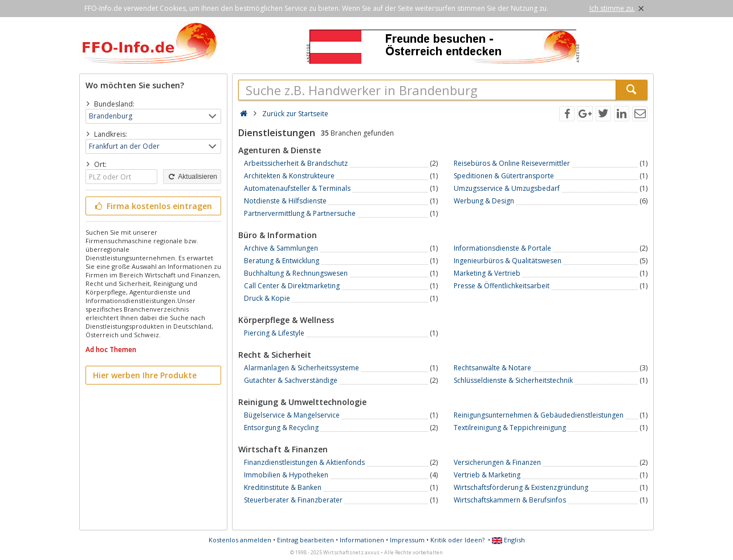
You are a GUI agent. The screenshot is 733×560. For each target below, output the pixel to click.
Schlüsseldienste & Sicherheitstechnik (513, 380)
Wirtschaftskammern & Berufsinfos (510, 500)
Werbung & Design (484, 201)
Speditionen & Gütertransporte (504, 176)
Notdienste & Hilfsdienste (285, 201)
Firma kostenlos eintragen (152, 206)
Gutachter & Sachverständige (291, 380)
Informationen (362, 540)
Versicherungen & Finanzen (497, 462)
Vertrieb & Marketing (487, 475)
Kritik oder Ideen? (457, 540)
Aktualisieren (192, 177)
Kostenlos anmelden (240, 540)
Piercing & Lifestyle (274, 333)
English (508, 540)
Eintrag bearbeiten (306, 540)
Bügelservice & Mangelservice (292, 415)
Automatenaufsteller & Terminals (297, 188)
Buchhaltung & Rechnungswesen (296, 273)
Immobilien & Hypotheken (286, 475)
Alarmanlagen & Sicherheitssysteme (302, 368)
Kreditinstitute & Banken (283, 487)
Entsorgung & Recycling (281, 428)
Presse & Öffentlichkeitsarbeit (502, 286)
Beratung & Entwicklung (282, 261)
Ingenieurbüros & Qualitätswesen (508, 261)
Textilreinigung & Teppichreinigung (510, 428)
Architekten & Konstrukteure (289, 176)
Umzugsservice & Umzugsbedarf (507, 188)
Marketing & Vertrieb (487, 273)
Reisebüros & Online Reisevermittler (512, 163)
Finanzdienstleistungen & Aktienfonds (304, 462)
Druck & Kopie (267, 298)
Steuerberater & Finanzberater (293, 500)
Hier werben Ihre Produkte (145, 375)
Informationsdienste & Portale (502, 248)
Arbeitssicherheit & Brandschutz (296, 163)
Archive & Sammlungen (281, 248)
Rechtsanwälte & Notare (492, 368)
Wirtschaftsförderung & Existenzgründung (521, 487)
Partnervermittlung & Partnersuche (300, 213)
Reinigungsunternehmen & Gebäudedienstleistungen (539, 415)
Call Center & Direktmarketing (292, 286)
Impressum (407, 540)
